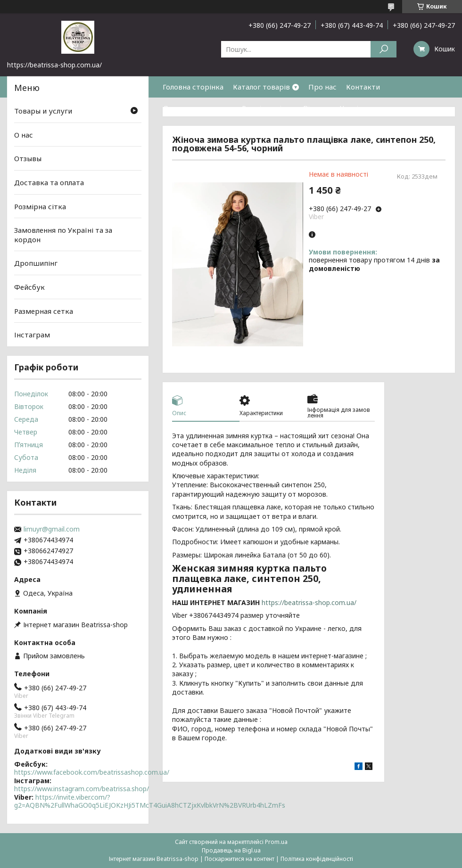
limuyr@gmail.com (52, 529)
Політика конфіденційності (317, 859)
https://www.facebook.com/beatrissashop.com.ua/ (92, 772)
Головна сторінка (193, 87)
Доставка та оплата (198, 108)
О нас (24, 135)
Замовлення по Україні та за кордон (63, 235)
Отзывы (28, 158)
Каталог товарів (261, 87)
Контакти (363, 87)
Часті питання (364, 108)
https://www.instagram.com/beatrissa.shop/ (82, 789)
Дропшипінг (36, 263)
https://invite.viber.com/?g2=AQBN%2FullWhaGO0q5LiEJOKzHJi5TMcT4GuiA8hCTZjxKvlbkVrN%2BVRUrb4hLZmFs (150, 801)
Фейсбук (29, 287)
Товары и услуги (43, 111)
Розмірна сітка (268, 108)
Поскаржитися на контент (239, 859)
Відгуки (317, 108)
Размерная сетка (44, 311)
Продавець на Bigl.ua (231, 850)
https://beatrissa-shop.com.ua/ (309, 602)
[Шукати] (384, 49)
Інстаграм (32, 335)
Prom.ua (276, 842)
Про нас (322, 87)
